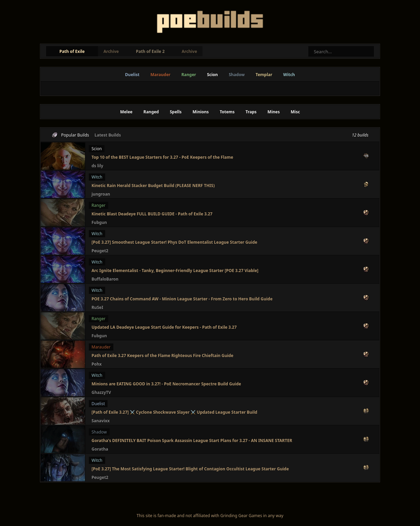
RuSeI (97, 307)
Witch (289, 75)
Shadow (237, 75)
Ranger (189, 75)
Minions (201, 112)
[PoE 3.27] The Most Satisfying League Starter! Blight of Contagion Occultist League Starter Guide (190, 469)
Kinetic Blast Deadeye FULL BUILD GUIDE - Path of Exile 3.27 (152, 214)
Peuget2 (100, 251)
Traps (251, 112)
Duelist (132, 75)
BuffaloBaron (105, 279)
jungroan (101, 194)
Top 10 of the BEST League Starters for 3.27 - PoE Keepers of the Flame (162, 157)
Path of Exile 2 (150, 51)
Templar (264, 75)
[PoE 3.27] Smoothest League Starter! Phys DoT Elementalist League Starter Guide (174, 242)
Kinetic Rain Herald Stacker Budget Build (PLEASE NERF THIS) (153, 186)
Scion (212, 75)
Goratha (100, 449)
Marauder (160, 75)
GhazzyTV (101, 392)
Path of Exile (72, 51)
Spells (176, 112)
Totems (227, 112)
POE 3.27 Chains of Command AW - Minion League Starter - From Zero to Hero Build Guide (182, 299)
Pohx (97, 364)
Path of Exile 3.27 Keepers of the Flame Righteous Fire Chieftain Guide (163, 356)
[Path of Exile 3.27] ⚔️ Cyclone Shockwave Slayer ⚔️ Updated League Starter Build (174, 412)
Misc (295, 112)
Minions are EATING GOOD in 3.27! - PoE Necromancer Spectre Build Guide (166, 384)
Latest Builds (108, 135)
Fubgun (99, 222)
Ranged (151, 112)
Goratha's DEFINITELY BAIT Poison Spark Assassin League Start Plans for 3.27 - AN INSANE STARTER (192, 440)
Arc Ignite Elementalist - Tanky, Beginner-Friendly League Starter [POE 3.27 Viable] (175, 271)
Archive (111, 51)
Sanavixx (101, 421)
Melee (126, 112)
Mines (274, 112)
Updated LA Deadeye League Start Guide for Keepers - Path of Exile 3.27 (164, 327)
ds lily (97, 166)
